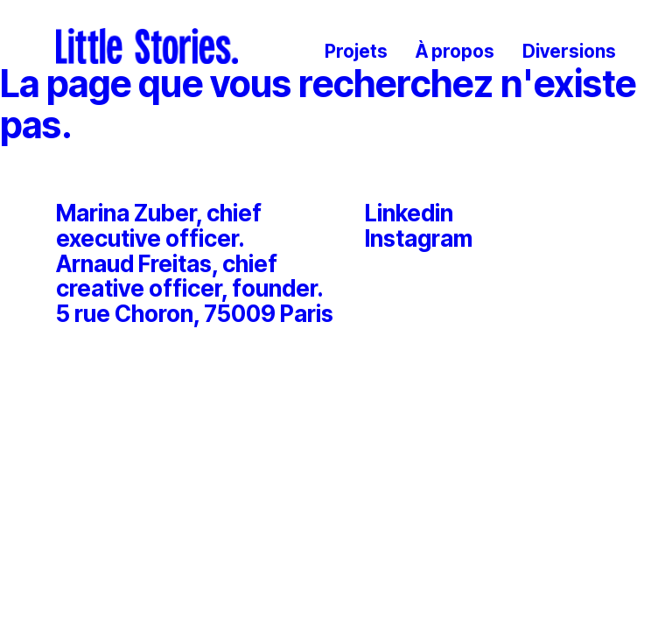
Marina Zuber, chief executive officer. (159, 226)
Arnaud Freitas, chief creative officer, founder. (190, 277)
